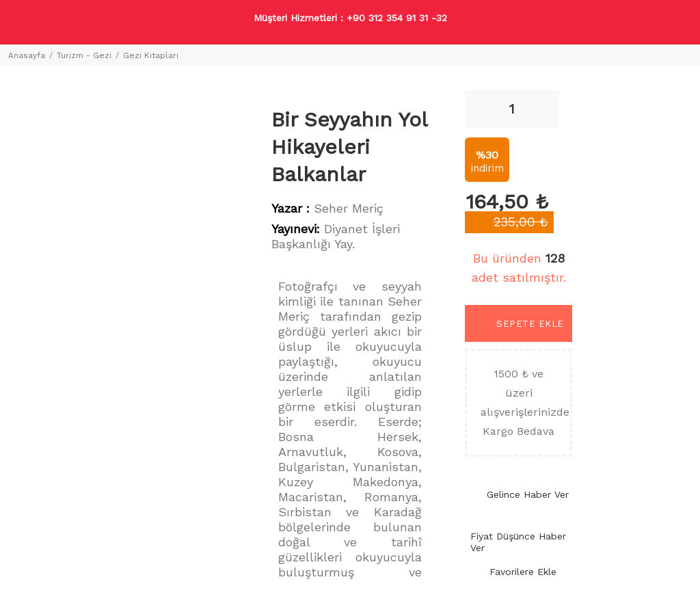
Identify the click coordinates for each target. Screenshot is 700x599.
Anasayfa (27, 55)
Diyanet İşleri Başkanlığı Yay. (336, 236)
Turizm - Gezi (84, 55)
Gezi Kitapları (151, 55)
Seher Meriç (349, 208)
